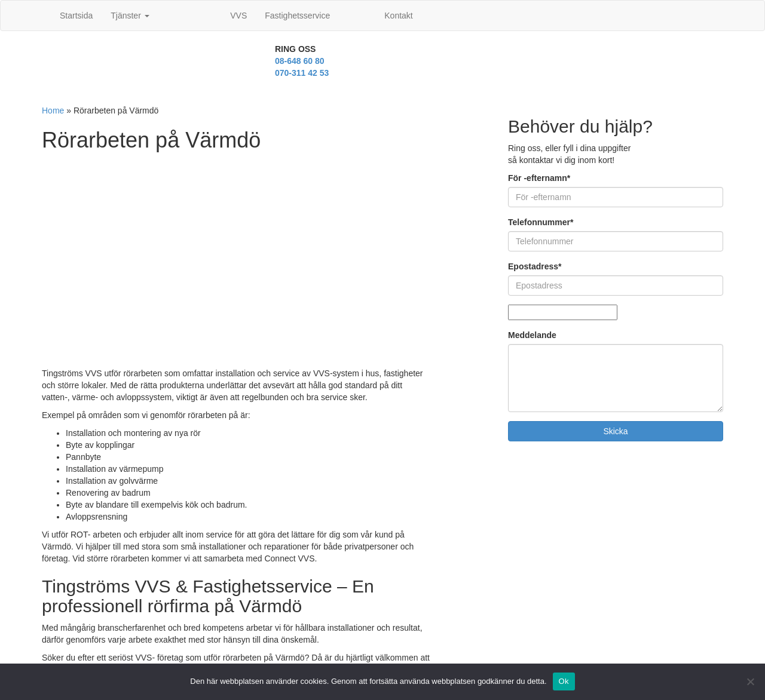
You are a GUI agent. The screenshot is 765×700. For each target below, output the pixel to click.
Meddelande (532, 335)
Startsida (76, 16)
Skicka (615, 431)
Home (53, 110)
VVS (238, 16)
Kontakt (398, 16)
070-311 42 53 (302, 73)
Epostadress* (535, 266)
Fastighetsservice (297, 16)
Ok (564, 681)
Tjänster (130, 16)
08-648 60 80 (300, 61)
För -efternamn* (539, 178)
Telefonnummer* (541, 222)
